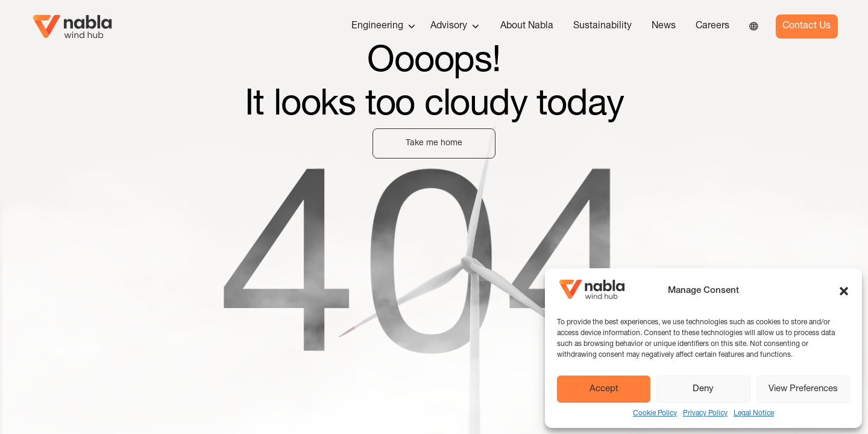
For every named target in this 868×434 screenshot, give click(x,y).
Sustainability (602, 27)
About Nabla (527, 27)
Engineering (384, 27)
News (664, 27)
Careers (712, 27)
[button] (844, 291)
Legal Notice (754, 414)
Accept (604, 389)
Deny (703, 389)
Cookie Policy (655, 414)
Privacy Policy (705, 414)
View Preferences (803, 389)
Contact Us (807, 27)
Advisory (455, 27)
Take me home (434, 143)
